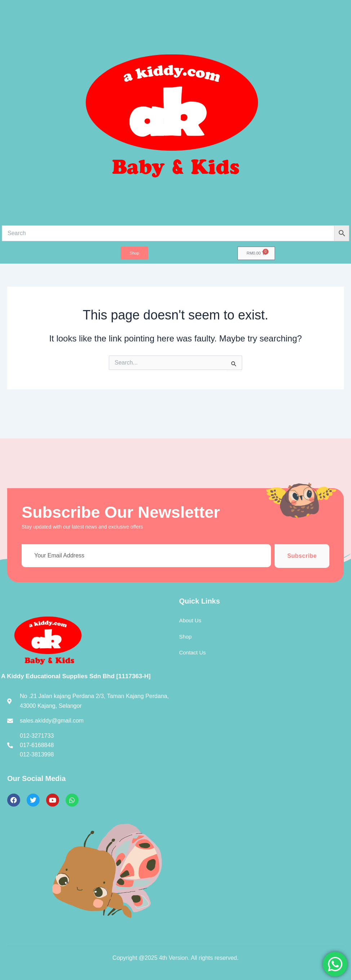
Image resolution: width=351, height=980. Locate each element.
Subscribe (302, 556)
